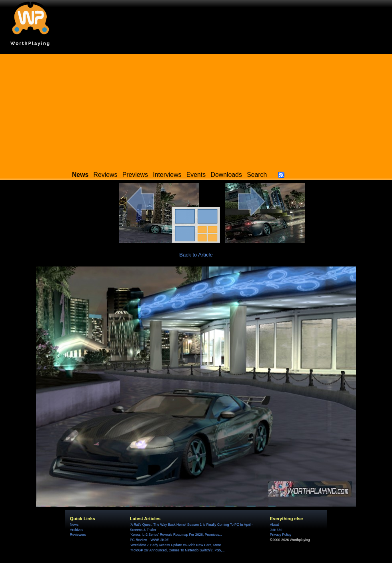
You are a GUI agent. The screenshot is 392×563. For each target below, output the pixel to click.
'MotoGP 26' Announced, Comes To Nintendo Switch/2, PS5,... (177, 550)
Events (196, 175)
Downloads (226, 175)
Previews (135, 175)
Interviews (167, 175)
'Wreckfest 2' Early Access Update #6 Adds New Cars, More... (177, 545)
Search (257, 175)
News (74, 525)
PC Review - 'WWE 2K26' (150, 540)
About (274, 525)
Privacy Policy (281, 535)
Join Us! (276, 530)
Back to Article (196, 255)
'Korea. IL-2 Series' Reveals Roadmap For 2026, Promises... (176, 535)
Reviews (106, 175)
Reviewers (78, 535)
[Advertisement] (196, 110)
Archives (77, 530)
